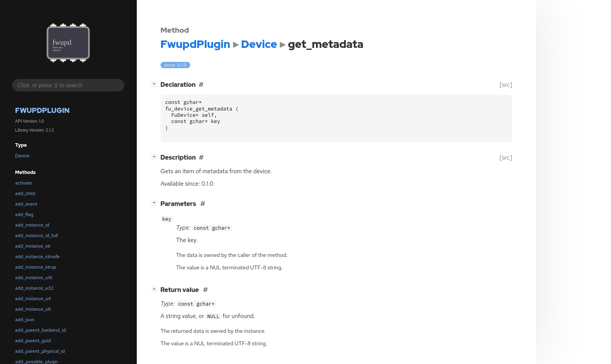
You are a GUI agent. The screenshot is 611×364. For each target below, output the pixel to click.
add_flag (24, 215)
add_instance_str (33, 246)
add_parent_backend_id (41, 330)
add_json (25, 320)
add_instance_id (32, 225)
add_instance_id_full (37, 236)
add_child (25, 193)
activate (24, 183)
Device (22, 156)
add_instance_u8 (33, 309)
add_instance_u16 (34, 278)
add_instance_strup (36, 267)
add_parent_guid (33, 341)
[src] (506, 85)
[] (156, 84)
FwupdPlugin (42, 110)
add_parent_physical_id (40, 351)
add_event (26, 204)
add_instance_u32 (34, 288)
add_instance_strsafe (38, 257)
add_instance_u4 (33, 299)
